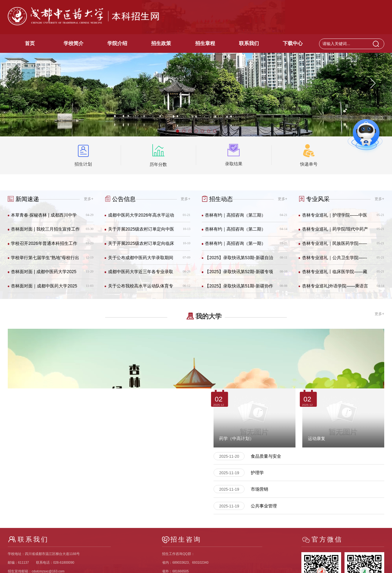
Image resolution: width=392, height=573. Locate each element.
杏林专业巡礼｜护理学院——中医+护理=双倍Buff (335, 217)
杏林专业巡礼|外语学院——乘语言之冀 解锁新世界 (335, 288)
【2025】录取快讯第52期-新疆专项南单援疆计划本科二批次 (239, 274)
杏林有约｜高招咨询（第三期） (235, 215)
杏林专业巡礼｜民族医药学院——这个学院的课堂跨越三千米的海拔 (335, 246)
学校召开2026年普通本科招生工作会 (44, 246)
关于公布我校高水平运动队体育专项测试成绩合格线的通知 (141, 288)
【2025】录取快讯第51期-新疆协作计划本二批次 (239, 288)
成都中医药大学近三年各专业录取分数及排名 (141, 274)
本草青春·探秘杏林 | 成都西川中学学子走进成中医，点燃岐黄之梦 (44, 217)
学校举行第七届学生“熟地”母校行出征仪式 (45, 260)
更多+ (89, 199)
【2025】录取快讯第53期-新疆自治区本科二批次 (239, 260)
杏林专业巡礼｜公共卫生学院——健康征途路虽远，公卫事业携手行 (335, 260)
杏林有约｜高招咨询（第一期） (235, 243)
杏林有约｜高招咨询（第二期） (235, 229)
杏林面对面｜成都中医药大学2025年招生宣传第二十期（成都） (44, 288)
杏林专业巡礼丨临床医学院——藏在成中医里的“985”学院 (335, 274)
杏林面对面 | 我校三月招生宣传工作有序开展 (45, 231)
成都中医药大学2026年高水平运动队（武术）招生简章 (141, 217)
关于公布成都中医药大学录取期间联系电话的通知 (141, 260)
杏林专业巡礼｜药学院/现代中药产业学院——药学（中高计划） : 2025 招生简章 (335, 231)
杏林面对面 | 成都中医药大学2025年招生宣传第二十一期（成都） (44, 274)
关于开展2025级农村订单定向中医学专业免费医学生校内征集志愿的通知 (141, 231)
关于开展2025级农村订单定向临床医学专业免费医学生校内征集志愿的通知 (141, 246)
